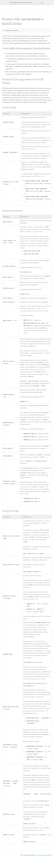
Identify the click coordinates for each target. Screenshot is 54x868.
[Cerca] (42, 3)
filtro (40, 373)
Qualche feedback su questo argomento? (38, 865)
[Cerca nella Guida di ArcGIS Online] (25, 3)
